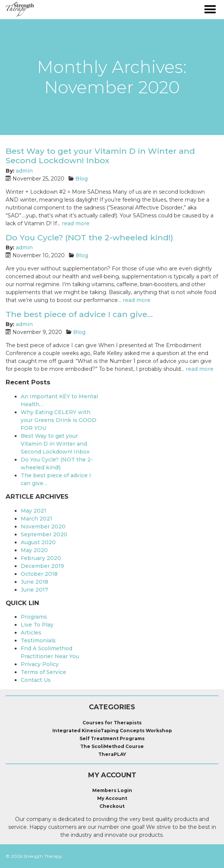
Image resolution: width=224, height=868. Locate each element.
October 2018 (39, 574)
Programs (34, 617)
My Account (112, 798)
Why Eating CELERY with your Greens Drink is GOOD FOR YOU (59, 420)
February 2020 (41, 558)
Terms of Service (43, 672)
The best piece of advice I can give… (79, 314)
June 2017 (34, 590)
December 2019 (42, 566)
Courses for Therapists (112, 723)
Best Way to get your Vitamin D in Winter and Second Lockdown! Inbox (100, 156)
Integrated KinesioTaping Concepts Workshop (112, 731)
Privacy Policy (40, 664)
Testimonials (38, 640)
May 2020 (34, 550)
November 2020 (43, 527)
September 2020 (44, 534)
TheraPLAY (112, 754)
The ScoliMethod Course (112, 746)
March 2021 (37, 519)
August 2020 (38, 542)
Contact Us (36, 680)
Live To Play (37, 625)
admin (24, 171)
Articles (31, 633)
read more (76, 223)
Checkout (112, 806)
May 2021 (34, 511)
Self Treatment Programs (112, 738)
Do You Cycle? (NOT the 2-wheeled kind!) (89, 237)
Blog (82, 179)
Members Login (112, 790)
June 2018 (34, 582)
